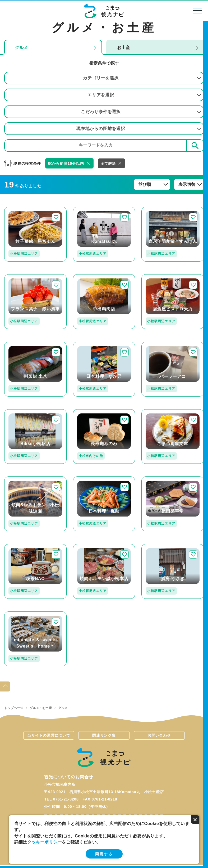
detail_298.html (89, 546)
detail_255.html (20, 614)
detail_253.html (20, 546)
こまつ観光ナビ (104, 11)
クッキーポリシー (45, 842)
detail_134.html (89, 479)
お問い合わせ (159, 735)
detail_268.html (89, 344)
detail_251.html (157, 411)
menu (198, 10)
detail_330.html (20, 411)
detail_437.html (157, 479)
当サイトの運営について (49, 735)
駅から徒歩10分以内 (66, 163)
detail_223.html (20, 479)
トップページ (14, 708)
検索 (195, 145)
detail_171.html (20, 276)
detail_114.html (157, 546)
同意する (104, 854)
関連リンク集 (104, 735)
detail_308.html (89, 411)
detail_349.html (89, 209)
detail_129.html (20, 344)
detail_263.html (157, 344)
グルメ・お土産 (41, 708)
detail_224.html (20, 209)
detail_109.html (157, 209)
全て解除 (108, 163)
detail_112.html (89, 276)
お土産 (123, 48)
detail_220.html (157, 276)
